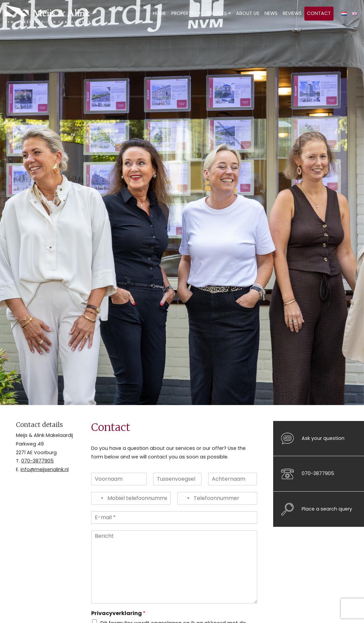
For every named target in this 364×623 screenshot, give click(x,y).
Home (159, 13)
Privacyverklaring (118, 614)
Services (216, 13)
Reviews (292, 13)
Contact (319, 13)
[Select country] (98, 498)
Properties (184, 13)
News (271, 13)
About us (248, 13)
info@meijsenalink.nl (45, 469)
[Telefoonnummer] (217, 498)
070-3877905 (37, 461)
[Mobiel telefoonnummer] (131, 498)
